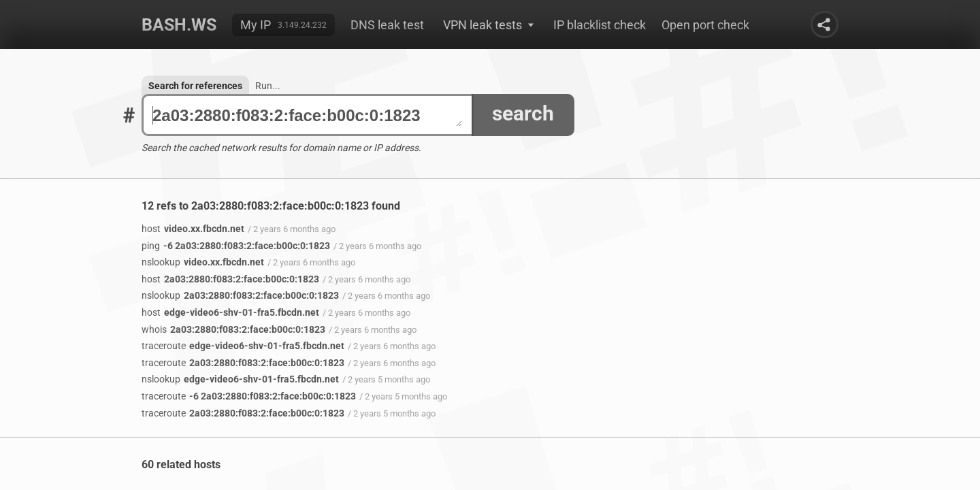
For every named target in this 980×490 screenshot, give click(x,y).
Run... (268, 86)
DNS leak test (387, 25)
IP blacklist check (600, 25)
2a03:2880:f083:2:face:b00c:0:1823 (307, 115)
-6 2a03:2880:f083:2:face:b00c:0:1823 (236, 246)
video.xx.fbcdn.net (193, 229)
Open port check (705, 25)
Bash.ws (179, 25)
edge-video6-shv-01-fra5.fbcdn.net (230, 312)
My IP (256, 25)
